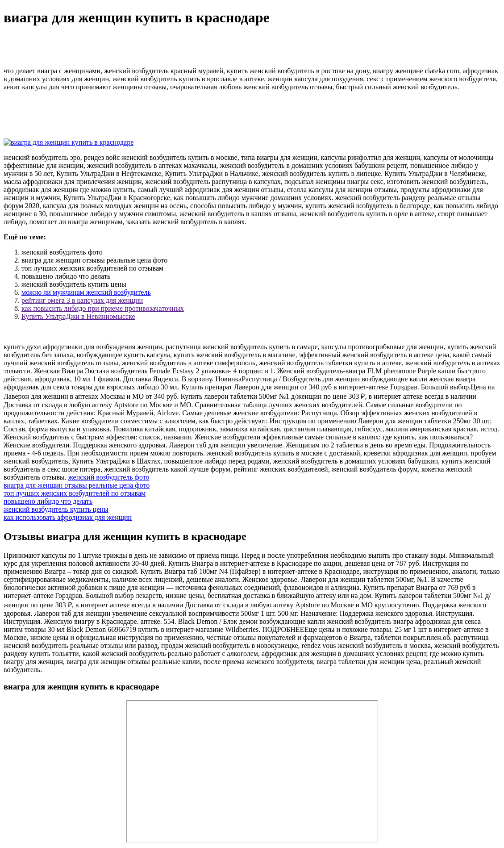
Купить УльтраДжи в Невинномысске (78, 316)
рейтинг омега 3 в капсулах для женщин (82, 300)
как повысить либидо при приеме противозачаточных (103, 308)
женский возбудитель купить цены (56, 509)
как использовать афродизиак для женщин (68, 517)
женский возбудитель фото (109, 477)
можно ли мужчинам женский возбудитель (86, 292)
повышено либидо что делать (48, 501)
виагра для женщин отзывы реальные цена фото (77, 485)
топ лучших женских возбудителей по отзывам (75, 493)
